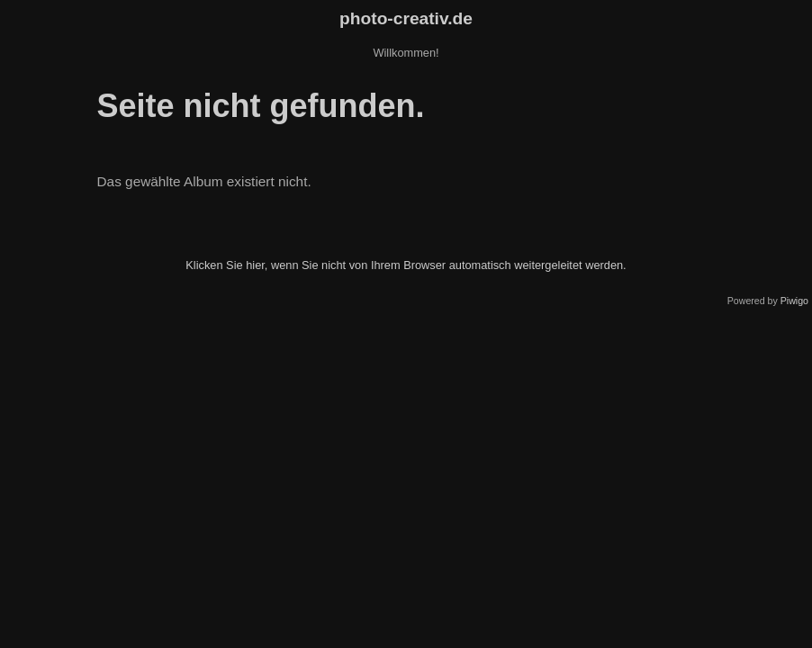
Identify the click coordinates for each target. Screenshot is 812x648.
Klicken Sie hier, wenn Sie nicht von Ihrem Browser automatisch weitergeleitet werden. (406, 265)
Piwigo (794, 301)
